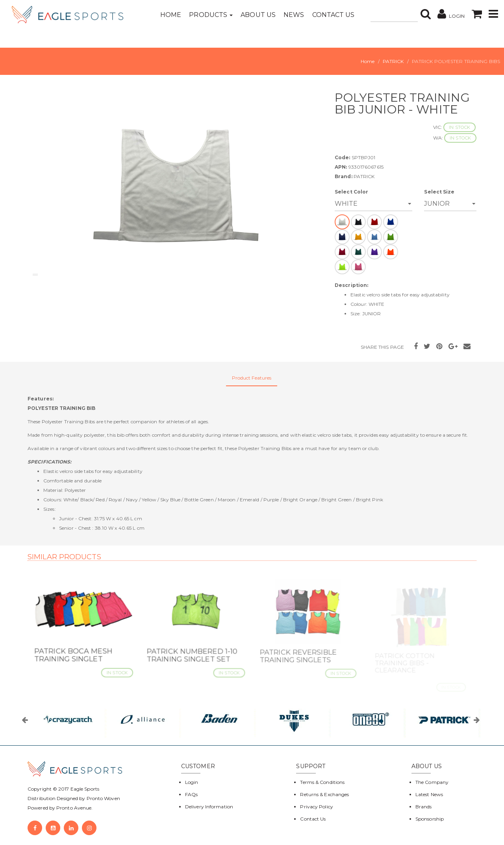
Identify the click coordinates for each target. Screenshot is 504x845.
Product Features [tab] (252, 378)
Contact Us (334, 15)
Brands (424, 807)
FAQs (191, 794)
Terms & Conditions (322, 782)
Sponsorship (430, 819)
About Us (258, 15)
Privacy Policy (316, 807)
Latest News (429, 794)
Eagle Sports (84, 789)
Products (211, 15)
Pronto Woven (103, 798)
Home (171, 15)
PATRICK (393, 61)
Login (192, 782)
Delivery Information (209, 807)
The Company (432, 782)
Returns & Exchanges (324, 794)
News (294, 15)
